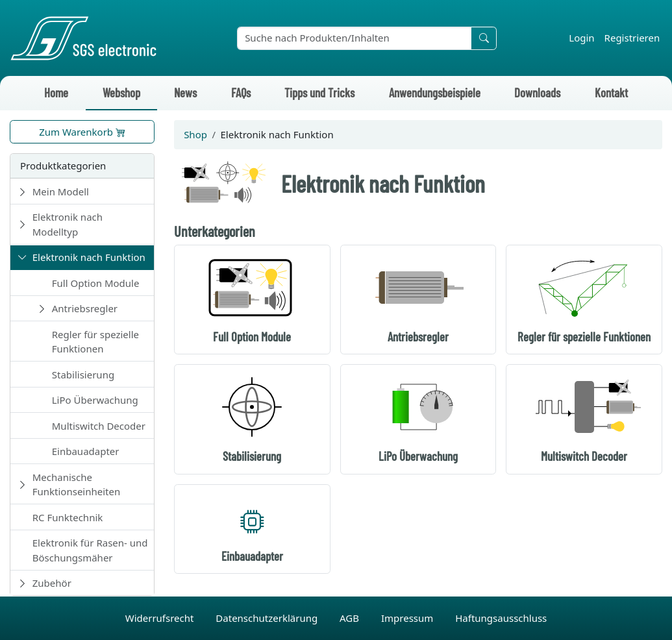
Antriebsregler (85, 308)
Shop (195, 134)
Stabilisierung (83, 375)
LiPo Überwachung (95, 400)
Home (56, 92)
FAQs (241, 92)
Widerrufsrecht (161, 618)
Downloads (537, 92)
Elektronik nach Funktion (89, 257)
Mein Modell (61, 191)
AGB (351, 618)
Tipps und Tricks (319, 92)
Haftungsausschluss (501, 618)
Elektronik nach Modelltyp (68, 224)
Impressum (408, 618)
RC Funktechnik (68, 517)
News (185, 92)
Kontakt (611, 92)
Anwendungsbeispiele (435, 92)
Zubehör (52, 583)
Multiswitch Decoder (99, 426)
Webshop (121, 92)
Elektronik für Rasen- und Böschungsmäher (90, 550)
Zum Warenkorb (82, 132)
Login (581, 38)
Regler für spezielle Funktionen (95, 342)
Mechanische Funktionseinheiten (77, 485)
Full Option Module (96, 283)
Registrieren (632, 38)
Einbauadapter (86, 451)
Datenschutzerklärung (268, 618)
